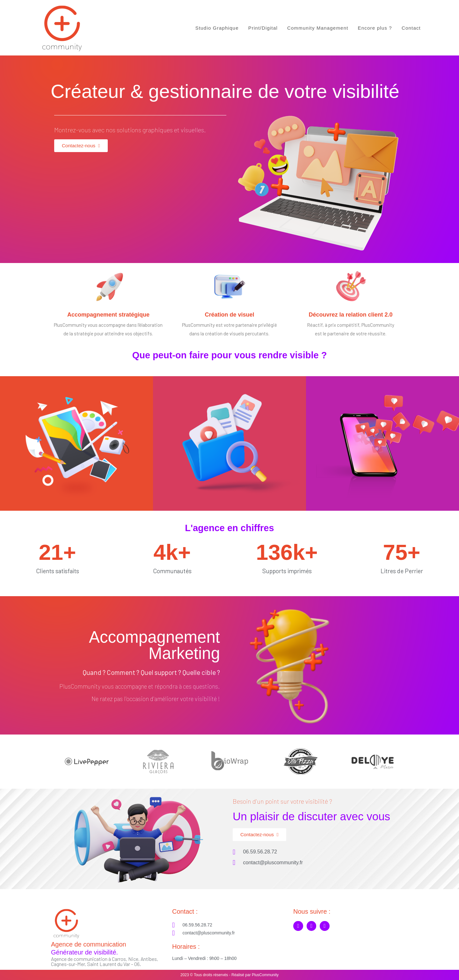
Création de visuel (229, 315)
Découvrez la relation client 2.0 (350, 315)
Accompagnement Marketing (154, 645)
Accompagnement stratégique (108, 315)
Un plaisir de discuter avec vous (311, 816)
